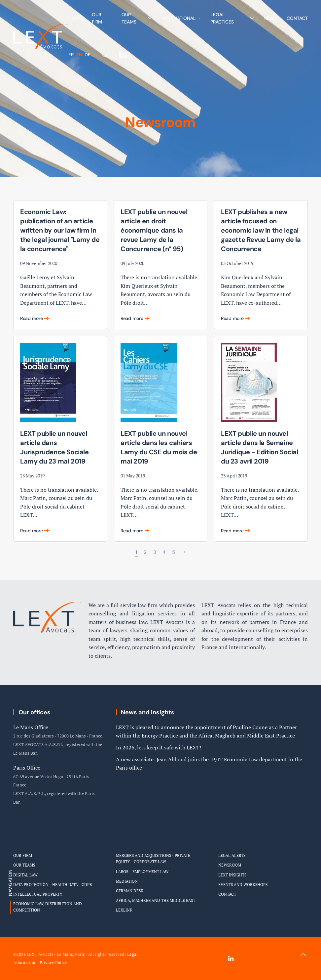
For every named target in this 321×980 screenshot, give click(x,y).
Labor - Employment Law (142, 872)
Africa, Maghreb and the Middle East (156, 900)
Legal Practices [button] (232, 18)
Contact (297, 18)
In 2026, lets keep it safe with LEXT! (159, 747)
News (270, 18)
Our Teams (24, 865)
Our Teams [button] (137, 18)
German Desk (130, 891)
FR (72, 55)
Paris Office (27, 768)
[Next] (184, 552)
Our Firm (97, 18)
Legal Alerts (232, 855)
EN (80, 55)
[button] (105, 55)
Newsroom (230, 865)
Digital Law (25, 875)
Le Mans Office (31, 727)
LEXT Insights (232, 875)
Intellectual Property (38, 894)
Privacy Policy (53, 963)
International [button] (181, 18)
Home (75, 18)
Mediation (127, 881)
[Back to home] (41, 36)
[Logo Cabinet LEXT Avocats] (48, 608)
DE (88, 55)
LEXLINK (124, 910)
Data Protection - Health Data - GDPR (53, 885)
